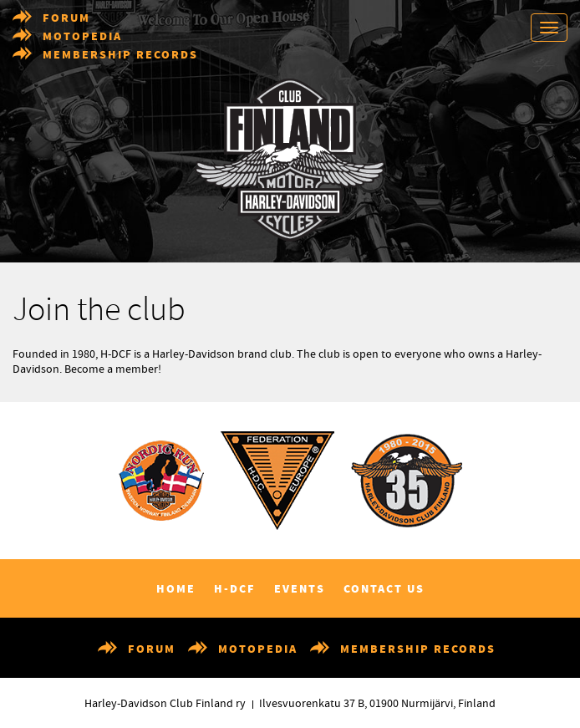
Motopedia (82, 37)
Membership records (120, 55)
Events (300, 589)
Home (176, 589)
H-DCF (235, 589)
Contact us (384, 589)
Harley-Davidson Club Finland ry (165, 704)
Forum (66, 18)
